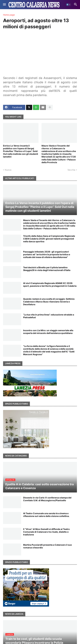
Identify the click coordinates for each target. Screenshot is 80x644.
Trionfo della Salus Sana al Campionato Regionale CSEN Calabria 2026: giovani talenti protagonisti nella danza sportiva (49, 239)
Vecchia (71, 170)
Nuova (8, 170)
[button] (4, 5)
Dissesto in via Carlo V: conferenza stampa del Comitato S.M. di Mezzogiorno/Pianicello (47, 499)
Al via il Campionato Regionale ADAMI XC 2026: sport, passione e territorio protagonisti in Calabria (50, 284)
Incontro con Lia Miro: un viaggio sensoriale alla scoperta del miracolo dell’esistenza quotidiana (48, 332)
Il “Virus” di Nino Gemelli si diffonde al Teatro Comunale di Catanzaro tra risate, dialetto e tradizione (46, 532)
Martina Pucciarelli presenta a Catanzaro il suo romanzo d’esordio (48, 546)
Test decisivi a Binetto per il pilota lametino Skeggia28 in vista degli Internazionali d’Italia (47, 269)
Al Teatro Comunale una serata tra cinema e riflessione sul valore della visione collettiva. (46, 515)
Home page (9, 15)
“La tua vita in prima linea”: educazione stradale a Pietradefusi (49, 316)
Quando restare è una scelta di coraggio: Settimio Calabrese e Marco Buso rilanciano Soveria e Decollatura (49, 302)
